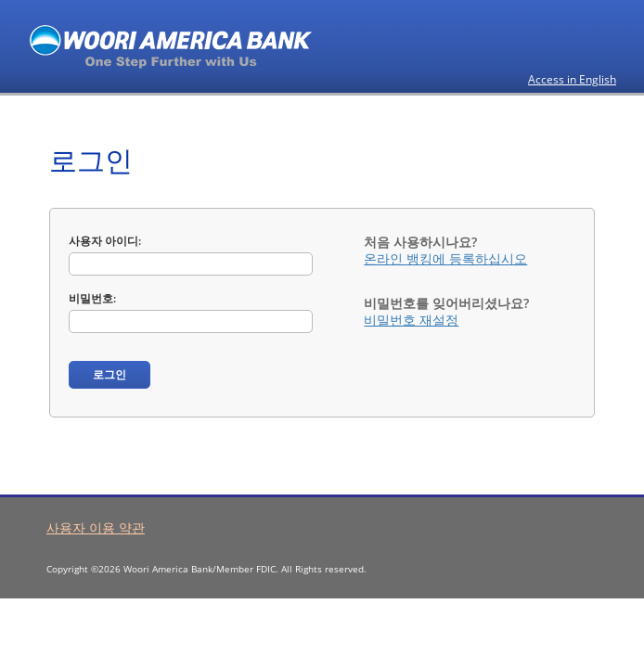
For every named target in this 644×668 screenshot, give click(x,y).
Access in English (572, 79)
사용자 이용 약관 (96, 527)
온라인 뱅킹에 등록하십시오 (445, 258)
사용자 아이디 (103, 241)
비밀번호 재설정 (411, 320)
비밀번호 (91, 298)
